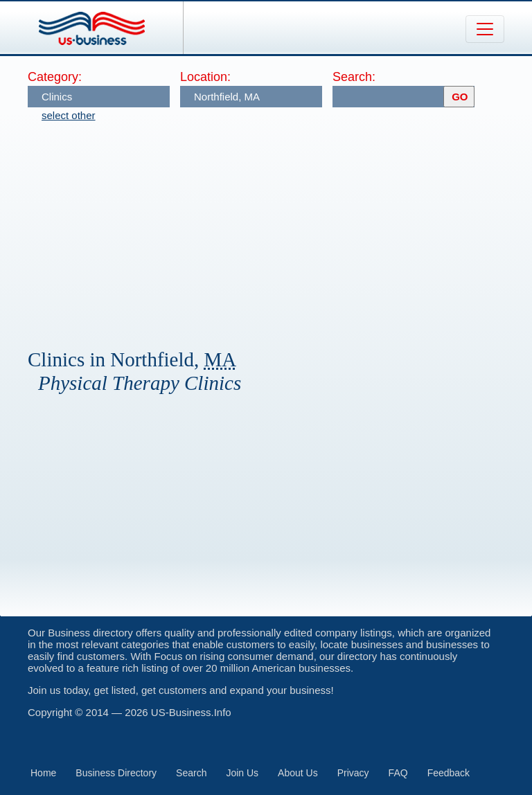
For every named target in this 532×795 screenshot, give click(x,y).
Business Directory (116, 773)
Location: (205, 77)
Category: (55, 77)
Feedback (449, 773)
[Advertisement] (280, 229)
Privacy (353, 773)
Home (43, 773)
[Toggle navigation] (485, 29)
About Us (298, 773)
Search (191, 773)
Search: (354, 77)
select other (69, 115)
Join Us (242, 773)
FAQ (398, 773)
